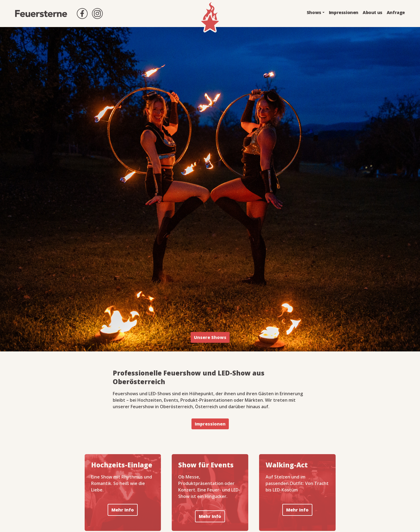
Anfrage (396, 12)
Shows (314, 12)
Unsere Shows (210, 337)
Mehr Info (123, 510)
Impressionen (344, 12)
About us (373, 12)
